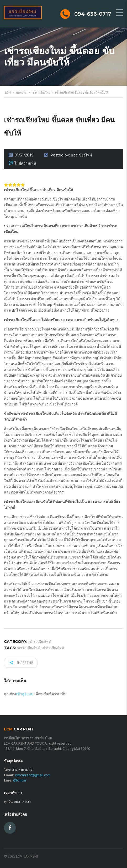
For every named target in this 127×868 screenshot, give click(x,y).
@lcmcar (20, 780)
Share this (22, 663)
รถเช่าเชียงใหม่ (29, 648)
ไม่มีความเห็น (25, 163)
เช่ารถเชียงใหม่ (53, 648)
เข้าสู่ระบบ (25, 694)
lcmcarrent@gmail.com (33, 775)
